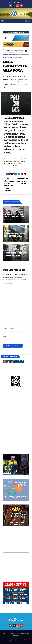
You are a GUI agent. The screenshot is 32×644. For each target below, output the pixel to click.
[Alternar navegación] (15, 21)
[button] (26, 21)
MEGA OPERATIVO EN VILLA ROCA (15, 66)
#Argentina (7, 79)
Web (4, 337)
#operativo (12, 85)
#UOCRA (19, 85)
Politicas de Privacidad (20, 640)
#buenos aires (22, 79)
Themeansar (16, 636)
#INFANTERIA (7, 82)
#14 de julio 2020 (20, 77)
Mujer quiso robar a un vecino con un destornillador (16, 255)
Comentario (8, 284)
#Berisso (14, 79)
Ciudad (5, 58)
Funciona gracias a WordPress (11, 633)
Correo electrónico (10, 328)
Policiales (18, 58)
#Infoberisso (17, 82)
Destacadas (11, 58)
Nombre (6, 320)
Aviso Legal (9, 640)
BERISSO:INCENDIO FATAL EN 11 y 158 (22, 181)
